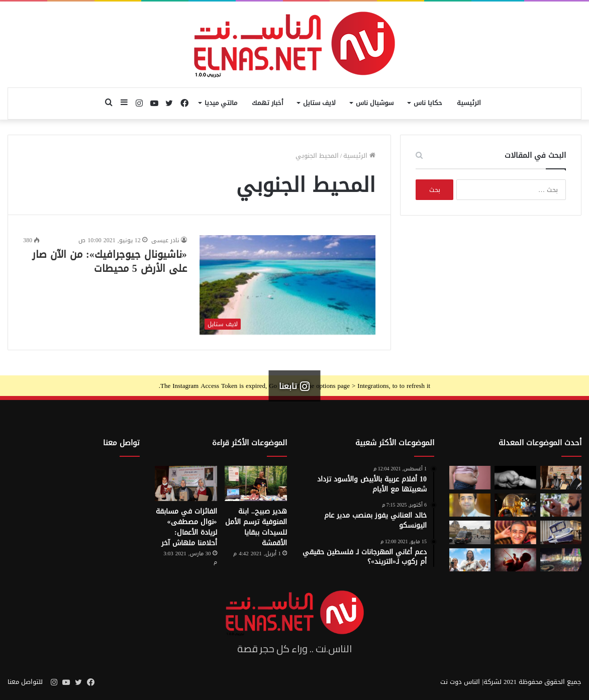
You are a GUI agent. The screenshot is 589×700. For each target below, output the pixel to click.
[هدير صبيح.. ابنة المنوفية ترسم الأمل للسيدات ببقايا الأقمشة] (256, 483)
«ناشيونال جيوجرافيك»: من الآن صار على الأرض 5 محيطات (110, 261)
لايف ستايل (319, 103)
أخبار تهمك (268, 103)
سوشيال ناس (375, 103)
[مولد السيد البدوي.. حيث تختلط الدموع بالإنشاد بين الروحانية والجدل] (561, 560)
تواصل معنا (121, 443)
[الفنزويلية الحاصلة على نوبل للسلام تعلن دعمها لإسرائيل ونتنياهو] (470, 560)
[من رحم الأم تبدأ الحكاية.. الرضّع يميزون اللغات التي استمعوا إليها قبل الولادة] (515, 560)
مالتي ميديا (221, 103)
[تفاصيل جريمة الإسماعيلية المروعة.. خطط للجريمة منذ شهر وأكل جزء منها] (515, 532)
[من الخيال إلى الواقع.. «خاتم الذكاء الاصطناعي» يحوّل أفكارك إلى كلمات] (561, 505)
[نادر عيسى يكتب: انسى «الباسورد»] (470, 505)
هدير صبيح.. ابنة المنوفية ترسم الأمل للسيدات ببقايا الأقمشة (256, 527)
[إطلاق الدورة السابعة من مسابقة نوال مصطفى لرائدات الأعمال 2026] (561, 477)
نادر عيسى (165, 240)
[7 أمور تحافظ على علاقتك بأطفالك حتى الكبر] (515, 477)
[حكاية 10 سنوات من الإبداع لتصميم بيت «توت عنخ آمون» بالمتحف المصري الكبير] (515, 505)
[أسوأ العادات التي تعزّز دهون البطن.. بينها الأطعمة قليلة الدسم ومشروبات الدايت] (470, 477)
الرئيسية (469, 103)
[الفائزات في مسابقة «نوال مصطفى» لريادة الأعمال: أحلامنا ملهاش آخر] (186, 483)
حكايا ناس (428, 103)
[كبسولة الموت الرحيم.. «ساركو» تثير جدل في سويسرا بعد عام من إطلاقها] (561, 532)
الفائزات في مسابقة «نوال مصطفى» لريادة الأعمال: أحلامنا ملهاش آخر (186, 527)
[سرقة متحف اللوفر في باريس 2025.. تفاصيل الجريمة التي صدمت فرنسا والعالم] (470, 532)
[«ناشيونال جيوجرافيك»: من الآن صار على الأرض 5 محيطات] (288, 285)
